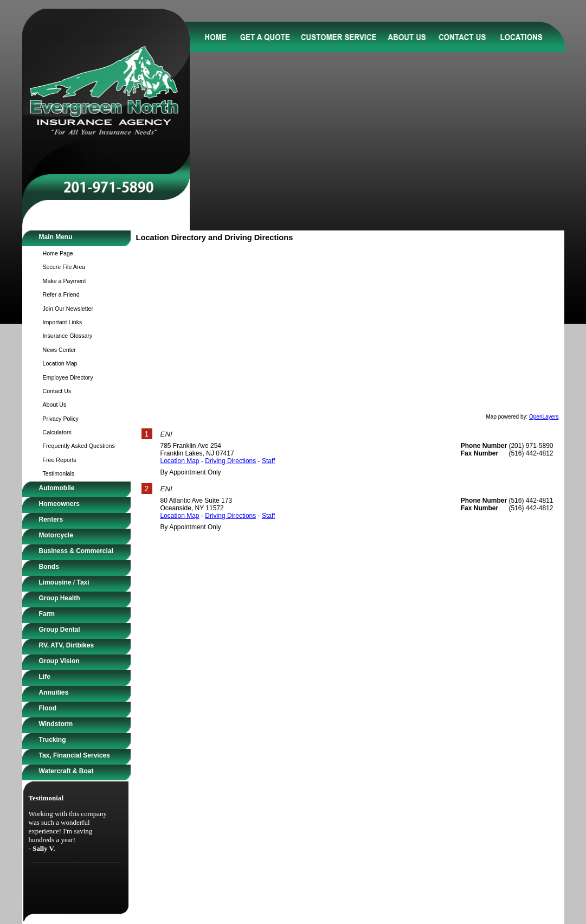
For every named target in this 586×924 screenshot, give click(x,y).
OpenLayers (544, 417)
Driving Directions (230, 461)
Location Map (180, 461)
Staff (268, 461)
